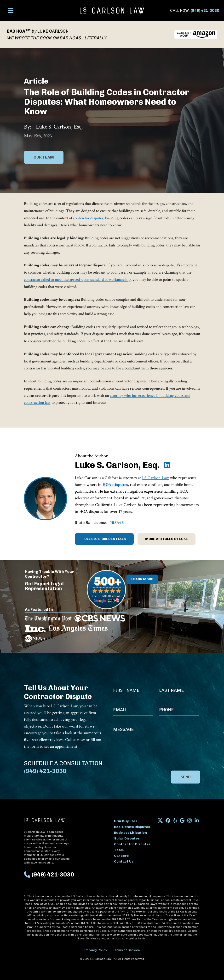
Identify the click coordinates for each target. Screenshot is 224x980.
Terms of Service (126, 950)
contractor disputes (88, 218)
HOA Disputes (126, 821)
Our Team (44, 157)
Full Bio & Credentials (104, 539)
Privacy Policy (96, 950)
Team (119, 850)
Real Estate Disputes (132, 827)
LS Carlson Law (155, 478)
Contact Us (124, 861)
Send (186, 777)
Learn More (142, 579)
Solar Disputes (127, 838)
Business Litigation (130, 833)
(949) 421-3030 (205, 10)
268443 (117, 523)
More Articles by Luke (167, 539)
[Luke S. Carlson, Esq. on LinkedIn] (167, 465)
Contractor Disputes (132, 844)
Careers (121, 856)
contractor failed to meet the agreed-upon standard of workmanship (77, 280)
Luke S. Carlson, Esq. (59, 127)
